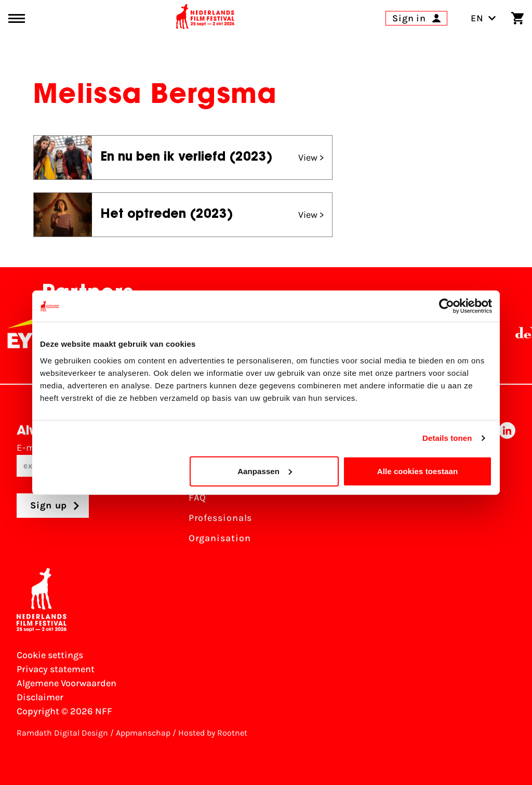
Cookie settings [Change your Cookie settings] (50, 655)
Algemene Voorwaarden (66, 683)
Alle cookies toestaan (418, 471)
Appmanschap (143, 733)
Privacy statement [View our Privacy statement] (56, 669)
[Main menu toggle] (17, 18)
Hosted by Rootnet (213, 733)
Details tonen (447, 438)
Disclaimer (40, 697)
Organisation (220, 538)
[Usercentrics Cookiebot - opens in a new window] (447, 306)
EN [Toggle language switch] (483, 18)
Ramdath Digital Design (62, 733)
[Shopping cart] (517, 18)
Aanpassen (265, 471)
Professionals (221, 518)
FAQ (198, 498)
